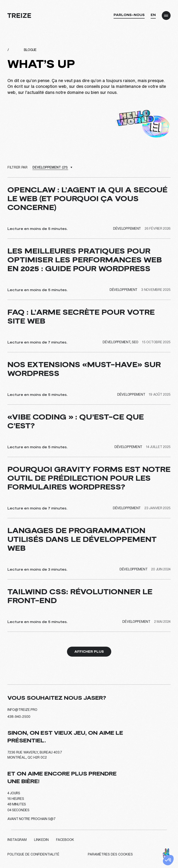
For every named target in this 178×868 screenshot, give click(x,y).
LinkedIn (41, 840)
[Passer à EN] (153, 16)
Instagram (17, 840)
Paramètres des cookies (110, 854)
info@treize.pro (22, 710)
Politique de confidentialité (33, 854)
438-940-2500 (19, 717)
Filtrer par (17, 167)
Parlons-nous (129, 15)
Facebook (65, 840)
